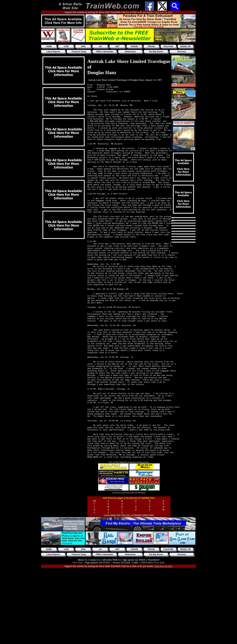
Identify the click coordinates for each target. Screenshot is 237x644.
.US (100, 46)
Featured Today (79, 52)
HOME (49, 46)
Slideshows (130, 52)
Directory (182, 52)
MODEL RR (186, 46)
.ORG (83, 46)
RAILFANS (168, 46)
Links (135, 637)
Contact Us (95, 635)
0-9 (94, 576)
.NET (117, 46)
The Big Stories (156, 52)
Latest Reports (53, 52)
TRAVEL (151, 46)
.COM (66, 46)
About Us (83, 635)
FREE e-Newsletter (105, 52)
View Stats (77, 637)
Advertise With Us (112, 635)
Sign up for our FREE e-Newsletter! (141, 635)
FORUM (134, 46)
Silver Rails (159, 637)
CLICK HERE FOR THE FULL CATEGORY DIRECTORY (129, 590)
